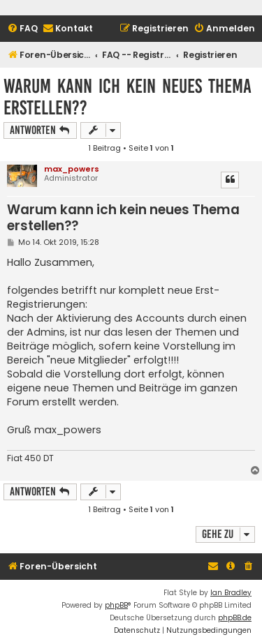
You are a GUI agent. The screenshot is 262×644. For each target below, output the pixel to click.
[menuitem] (22, 29)
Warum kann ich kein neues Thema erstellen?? (128, 97)
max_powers (72, 169)
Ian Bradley (231, 593)
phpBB (116, 605)
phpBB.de (235, 618)
